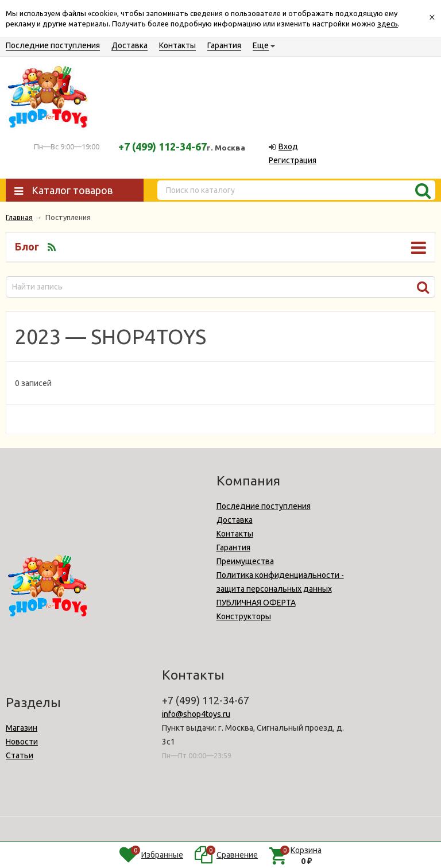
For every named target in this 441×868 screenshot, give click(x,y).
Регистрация (293, 160)
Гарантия (224, 45)
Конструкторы (244, 616)
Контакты (177, 45)
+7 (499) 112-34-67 (163, 146)
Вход (288, 146)
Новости (22, 742)
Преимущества (245, 561)
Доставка (129, 45)
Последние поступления (53, 45)
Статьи (20, 755)
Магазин (22, 728)
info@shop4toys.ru (196, 714)
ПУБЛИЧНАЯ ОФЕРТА (256, 603)
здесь (388, 24)
